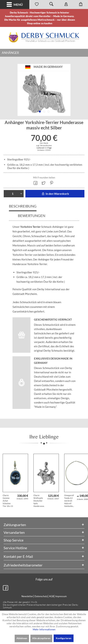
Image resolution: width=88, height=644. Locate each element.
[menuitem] (15, 4)
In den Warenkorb (55, 194)
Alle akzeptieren (41, 638)
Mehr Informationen (44, 629)
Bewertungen (32, 216)
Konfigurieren (64, 638)
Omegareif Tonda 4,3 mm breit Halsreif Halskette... (69, 501)
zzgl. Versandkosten (44, 145)
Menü (15, 5)
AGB (51, 596)
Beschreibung (23, 206)
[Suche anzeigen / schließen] (51, 4)
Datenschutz (41, 596)
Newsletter (27, 596)
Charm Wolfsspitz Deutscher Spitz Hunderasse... (39, 501)
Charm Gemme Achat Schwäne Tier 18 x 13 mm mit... (8, 501)
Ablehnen (22, 638)
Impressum (61, 596)
